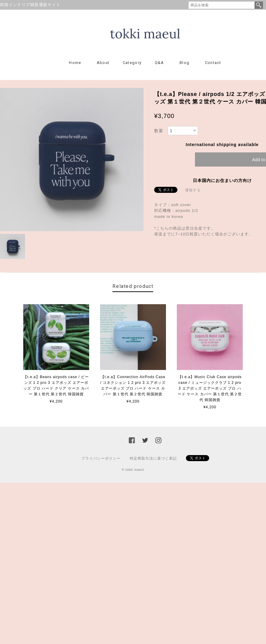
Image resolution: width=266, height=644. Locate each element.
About (103, 63)
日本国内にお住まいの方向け (222, 180)
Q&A (159, 63)
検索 (259, 5)
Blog (184, 63)
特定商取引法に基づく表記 (153, 458)
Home (75, 63)
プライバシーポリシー (101, 458)
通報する (193, 190)
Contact (213, 63)
